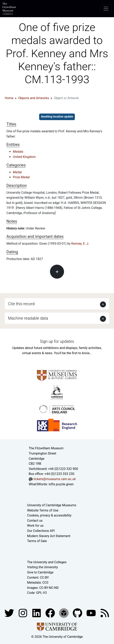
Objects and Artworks (34, 98)
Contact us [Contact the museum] (35, 521)
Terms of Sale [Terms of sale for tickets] (37, 541)
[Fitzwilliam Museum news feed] (105, 613)
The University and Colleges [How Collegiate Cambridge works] (47, 562)
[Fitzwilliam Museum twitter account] (10, 613)
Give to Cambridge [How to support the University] (40, 572)
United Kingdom (24, 157)
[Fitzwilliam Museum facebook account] (37, 613)
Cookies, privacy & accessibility (49, 515)
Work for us (35, 526)
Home (9, 98)
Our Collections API (41, 531)
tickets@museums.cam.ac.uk (55, 479)
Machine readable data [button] (28, 318)
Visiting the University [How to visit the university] (42, 567)
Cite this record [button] (21, 304)
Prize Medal (21, 177)
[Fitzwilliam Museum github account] (78, 613)
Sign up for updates (57, 341)
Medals (18, 152)
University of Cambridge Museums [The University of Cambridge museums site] (52, 505)
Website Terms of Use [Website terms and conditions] (43, 510)
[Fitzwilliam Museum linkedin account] (51, 613)
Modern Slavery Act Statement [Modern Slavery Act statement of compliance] (49, 536)
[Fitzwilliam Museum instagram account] (23, 613)
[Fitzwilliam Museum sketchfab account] (64, 613)
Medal (17, 172)
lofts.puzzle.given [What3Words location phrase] (61, 484)
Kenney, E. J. (80, 244)
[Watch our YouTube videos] (92, 613)
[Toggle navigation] (106, 9)
